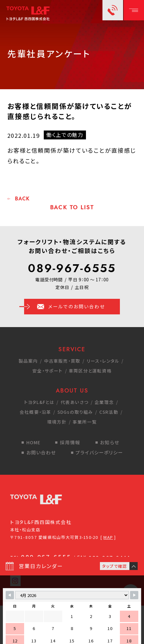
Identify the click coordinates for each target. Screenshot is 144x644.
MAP (108, 537)
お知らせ (110, 442)
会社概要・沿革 (36, 412)
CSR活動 (109, 412)
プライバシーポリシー (99, 452)
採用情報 (70, 442)
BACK (22, 199)
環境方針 (57, 422)
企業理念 (104, 402)
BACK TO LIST (72, 207)
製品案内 (28, 361)
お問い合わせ (41, 452)
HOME (33, 442)
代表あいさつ (75, 402)
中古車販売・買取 (62, 361)
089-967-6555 (72, 268)
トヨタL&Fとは (39, 402)
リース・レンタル (103, 361)
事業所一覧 (85, 422)
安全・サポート (48, 371)
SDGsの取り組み (75, 412)
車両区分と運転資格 (90, 371)
